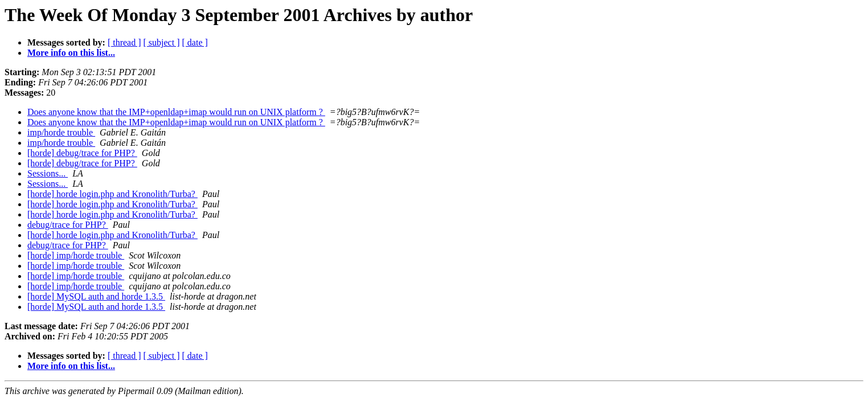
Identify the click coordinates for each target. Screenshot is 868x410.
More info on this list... (71, 53)
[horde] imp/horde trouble (76, 255)
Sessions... (48, 173)
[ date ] (195, 42)
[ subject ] (162, 42)
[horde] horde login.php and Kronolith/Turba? (112, 194)
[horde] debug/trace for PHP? (82, 153)
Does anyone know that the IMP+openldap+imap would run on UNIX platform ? (176, 112)
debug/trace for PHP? (68, 225)
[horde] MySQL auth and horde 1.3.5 (96, 296)
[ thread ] (124, 42)
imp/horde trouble (61, 132)
